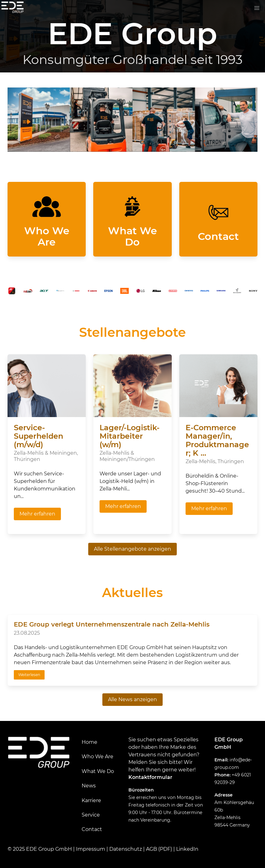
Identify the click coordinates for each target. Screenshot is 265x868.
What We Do (98, 771)
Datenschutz (126, 849)
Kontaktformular (150, 777)
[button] (257, 8)
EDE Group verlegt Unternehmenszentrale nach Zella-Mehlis (112, 624)
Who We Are (97, 757)
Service (91, 815)
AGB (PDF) (159, 849)
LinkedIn (187, 849)
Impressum (91, 849)
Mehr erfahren (37, 514)
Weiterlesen (29, 675)
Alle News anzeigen (132, 699)
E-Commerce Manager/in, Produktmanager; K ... (217, 440)
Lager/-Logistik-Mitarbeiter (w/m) (130, 436)
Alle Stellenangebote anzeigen (132, 549)
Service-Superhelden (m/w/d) (38, 436)
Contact (92, 829)
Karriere (91, 800)
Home (89, 742)
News (89, 786)
